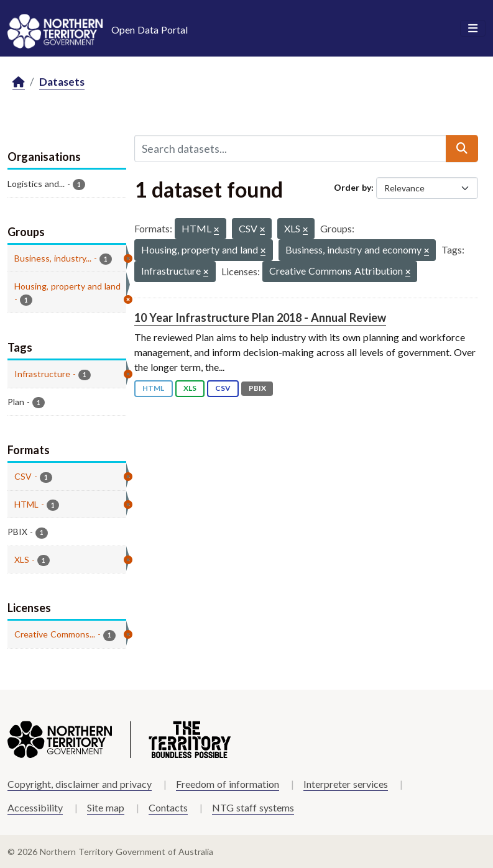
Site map (106, 807)
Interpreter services (346, 784)
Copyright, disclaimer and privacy (80, 784)
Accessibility (35, 807)
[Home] (19, 82)
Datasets (62, 82)
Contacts (168, 807)
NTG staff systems (253, 807)
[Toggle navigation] (473, 29)
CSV (223, 388)
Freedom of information (228, 784)
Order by (352, 187)
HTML (153, 388)
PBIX (257, 388)
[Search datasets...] (290, 148)
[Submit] (462, 148)
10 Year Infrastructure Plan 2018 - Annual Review (260, 318)
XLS (190, 388)
